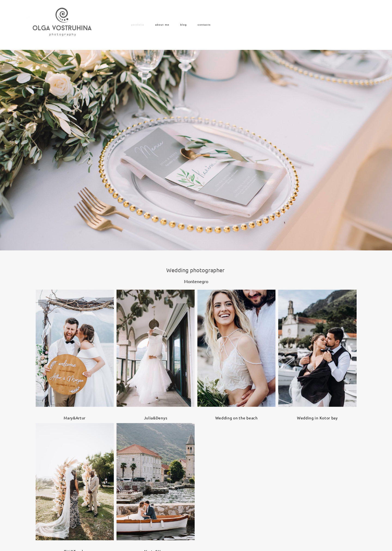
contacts (204, 25)
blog (183, 25)
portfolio (138, 25)
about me (162, 25)
